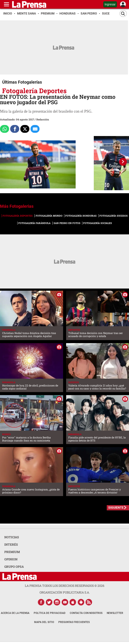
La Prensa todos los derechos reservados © (65, 586)
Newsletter (115, 613)
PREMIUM (12, 552)
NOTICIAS (12, 537)
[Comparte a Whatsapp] (5, 129)
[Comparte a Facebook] (15, 129)
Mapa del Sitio (44, 622)
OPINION (11, 559)
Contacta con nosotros (86, 613)
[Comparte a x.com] (25, 129)
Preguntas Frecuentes (74, 622)
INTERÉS (11, 544)
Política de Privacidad (50, 613)
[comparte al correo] (35, 129)
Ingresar (110, 4)
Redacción (43, 119)
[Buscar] (123, 14)
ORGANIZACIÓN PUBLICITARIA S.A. (65, 592)
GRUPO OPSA (14, 567)
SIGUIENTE (116, 508)
